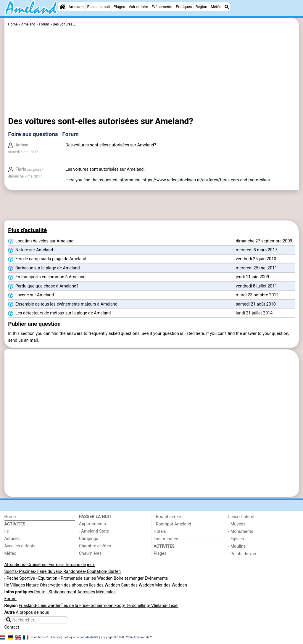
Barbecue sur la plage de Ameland (44, 268)
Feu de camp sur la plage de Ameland (47, 259)
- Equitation (47, 578)
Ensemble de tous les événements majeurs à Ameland (63, 304)
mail (34, 340)
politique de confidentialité (81, 637)
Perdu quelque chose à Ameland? (43, 286)
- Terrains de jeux (79, 565)
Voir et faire (138, 7)
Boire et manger (129, 578)
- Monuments (241, 532)
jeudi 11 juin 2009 (253, 277)
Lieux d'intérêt (241, 517)
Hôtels (160, 532)
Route (40, 592)
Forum (11, 599)
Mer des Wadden (171, 585)
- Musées (237, 524)
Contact (12, 627)
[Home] (62, 7)
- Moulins (237, 546)
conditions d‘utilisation (46, 637)
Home (10, 517)
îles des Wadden (105, 585)
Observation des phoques (64, 585)
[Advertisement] (151, 73)
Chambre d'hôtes (95, 546)
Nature (32, 585)
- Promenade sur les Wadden (85, 578)
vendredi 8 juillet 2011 (257, 286)
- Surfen (113, 572)
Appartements (92, 524)
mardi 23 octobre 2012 (257, 295)
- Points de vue (242, 554)
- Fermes (55, 565)
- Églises (236, 539)
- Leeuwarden (49, 606)
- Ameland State (94, 531)
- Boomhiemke (167, 517)
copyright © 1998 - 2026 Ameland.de (125, 637)
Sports (11, 572)
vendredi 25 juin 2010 (256, 259)
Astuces (12, 539)
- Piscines (26, 572)
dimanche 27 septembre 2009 (264, 241)
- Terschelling (137, 606)
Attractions (15, 565)
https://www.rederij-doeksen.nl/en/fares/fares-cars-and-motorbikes (206, 180)
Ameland (76, 7)
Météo (216, 7)
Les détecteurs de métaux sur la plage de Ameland (59, 313)
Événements (162, 7)
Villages (18, 585)
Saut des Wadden (138, 585)
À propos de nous (33, 612)
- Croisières (36, 565)
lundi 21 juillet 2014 (254, 313)
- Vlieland (158, 606)
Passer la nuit (98, 7)
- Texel (172, 606)
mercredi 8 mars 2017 (257, 250)
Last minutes (166, 539)
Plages (119, 7)
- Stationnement (61, 592)
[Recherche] (227, 7)
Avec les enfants (20, 546)
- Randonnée (73, 572)
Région (201, 7)
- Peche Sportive (20, 578)
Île (7, 531)
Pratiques (184, 7)
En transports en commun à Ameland (47, 277)
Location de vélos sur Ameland (41, 241)
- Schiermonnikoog (106, 606)
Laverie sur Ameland (31, 295)
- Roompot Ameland (172, 524)
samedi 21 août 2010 (256, 304)
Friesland (27, 606)
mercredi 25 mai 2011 (257, 268)
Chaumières (90, 553)
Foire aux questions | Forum (43, 134)
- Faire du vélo (48, 572)
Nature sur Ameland (30, 250)
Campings (89, 539)
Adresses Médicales (96, 592)
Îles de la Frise (75, 606)
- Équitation (95, 572)
